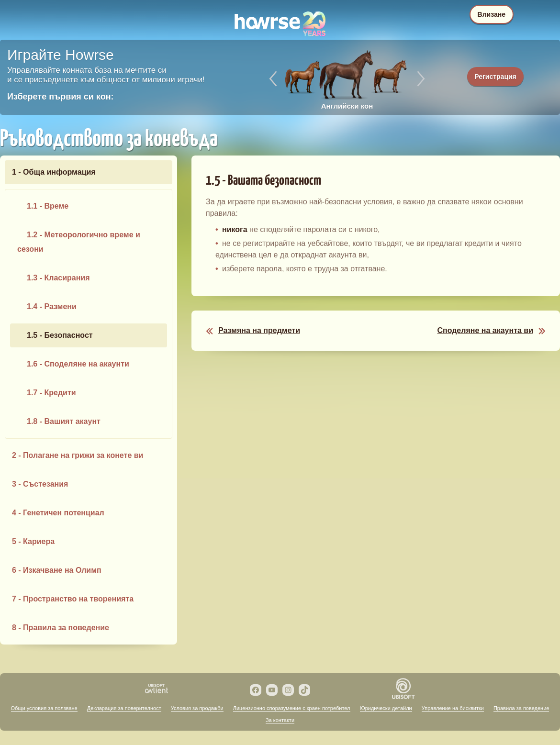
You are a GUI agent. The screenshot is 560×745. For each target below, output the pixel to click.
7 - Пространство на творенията (73, 599)
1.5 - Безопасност (60, 335)
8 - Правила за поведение (61, 628)
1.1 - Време (48, 206)
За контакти (280, 720)
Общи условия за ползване (44, 708)
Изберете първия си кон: (61, 97)
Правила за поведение (521, 708)
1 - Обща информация (54, 172)
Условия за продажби (197, 708)
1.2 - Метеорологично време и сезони (79, 242)
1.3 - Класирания (58, 278)
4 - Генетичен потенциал (58, 513)
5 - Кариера (33, 541)
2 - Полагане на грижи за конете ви (78, 455)
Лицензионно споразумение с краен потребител (292, 708)
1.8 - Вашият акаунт (64, 421)
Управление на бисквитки (453, 708)
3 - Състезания (40, 484)
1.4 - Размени (52, 306)
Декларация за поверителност (124, 708)
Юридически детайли (386, 708)
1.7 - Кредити (51, 393)
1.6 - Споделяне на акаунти (78, 364)
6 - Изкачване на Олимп (57, 570)
